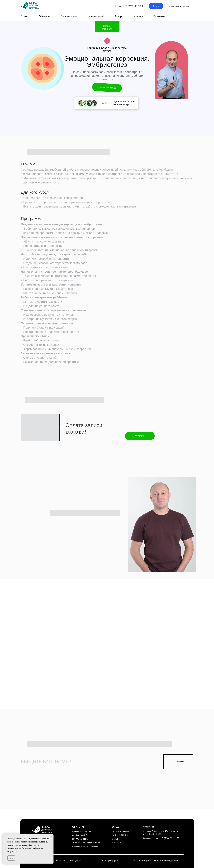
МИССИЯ (116, 843)
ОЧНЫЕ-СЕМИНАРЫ (82, 832)
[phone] (89, 762)
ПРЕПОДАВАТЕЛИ (120, 832)
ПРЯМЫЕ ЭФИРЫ (80, 839)
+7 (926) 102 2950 (134, 6)
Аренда (138, 16)
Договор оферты (109, 860)
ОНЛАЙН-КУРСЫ (80, 835)
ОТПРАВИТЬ (178, 762)
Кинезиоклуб (97, 16)
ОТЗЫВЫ (116, 839)
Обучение (44, 16)
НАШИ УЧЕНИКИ (120, 835)
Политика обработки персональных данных (155, 860)
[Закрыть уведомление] (51, 836)
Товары (119, 16)
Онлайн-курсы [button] (70, 16)
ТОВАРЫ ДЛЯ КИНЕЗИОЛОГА (86, 843)
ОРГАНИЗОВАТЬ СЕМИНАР (85, 846)
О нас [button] (24, 16)
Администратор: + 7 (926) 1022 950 (161, 838)
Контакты (159, 16)
